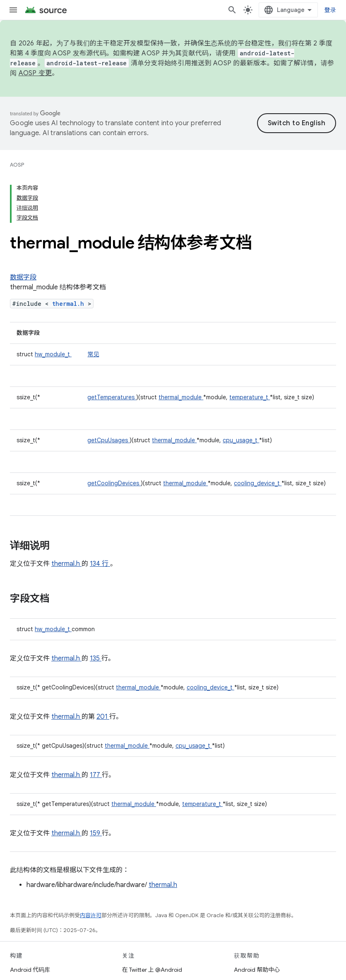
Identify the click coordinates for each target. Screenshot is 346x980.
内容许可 (91, 915)
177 (96, 775)
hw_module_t (53, 354)
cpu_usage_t (241, 440)
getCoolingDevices (114, 483)
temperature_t (250, 397)
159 (96, 833)
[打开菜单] (13, 10)
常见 (93, 354)
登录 (330, 10)
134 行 (100, 564)
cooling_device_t (258, 483)
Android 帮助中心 (257, 970)
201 (103, 717)
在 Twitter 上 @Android (152, 970)
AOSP (17, 165)
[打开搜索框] (232, 10)
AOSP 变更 (35, 73)
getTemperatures (112, 397)
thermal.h (70, 304)
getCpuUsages (108, 440)
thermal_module (181, 397)
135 (96, 658)
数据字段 (23, 277)
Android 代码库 (30, 970)
